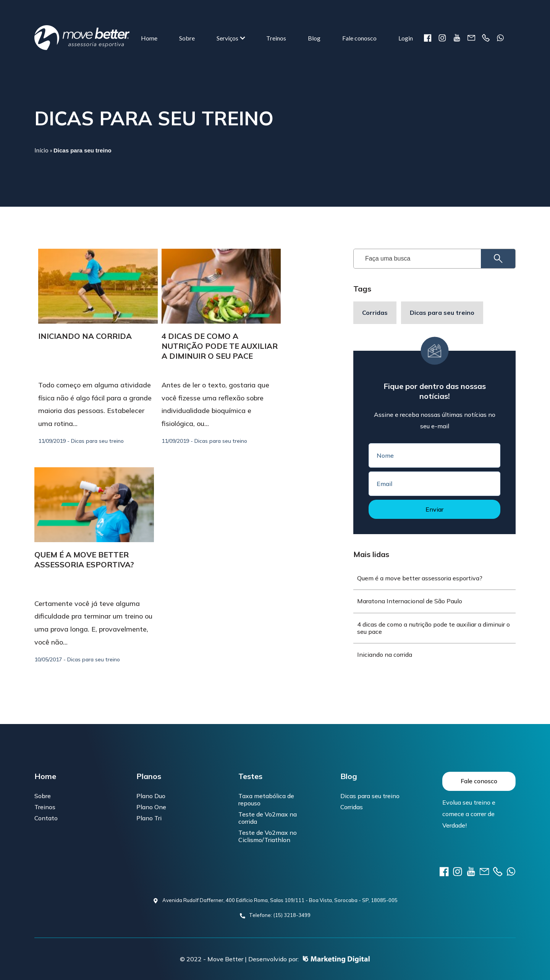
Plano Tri (149, 818)
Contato (46, 818)
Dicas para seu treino (442, 313)
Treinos (276, 38)
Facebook (428, 38)
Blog (314, 38)
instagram (442, 38)
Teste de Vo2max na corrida (268, 818)
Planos (149, 776)
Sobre (187, 38)
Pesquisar (492, 259)
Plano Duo (151, 796)
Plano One (151, 807)
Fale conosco (359, 38)
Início (41, 150)
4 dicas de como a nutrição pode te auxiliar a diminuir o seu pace (220, 346)
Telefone (486, 38)
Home (149, 38)
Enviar (434, 509)
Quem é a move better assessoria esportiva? (84, 560)
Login (406, 38)
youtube (457, 38)
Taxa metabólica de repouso (266, 799)
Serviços (227, 38)
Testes (250, 776)
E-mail (471, 38)
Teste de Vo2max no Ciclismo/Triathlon (268, 836)
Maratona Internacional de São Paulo (410, 601)
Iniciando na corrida (85, 336)
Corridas (375, 313)
